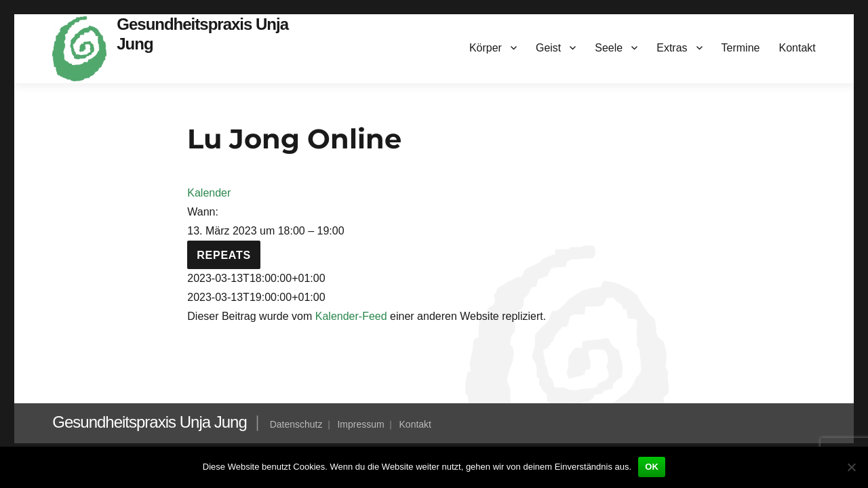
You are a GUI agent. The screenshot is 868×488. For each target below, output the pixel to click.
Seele (609, 48)
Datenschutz (296, 424)
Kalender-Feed (351, 316)
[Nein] (851, 467)
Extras (672, 48)
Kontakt (797, 48)
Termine (741, 48)
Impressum (360, 424)
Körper (486, 48)
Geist (548, 48)
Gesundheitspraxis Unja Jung (150, 422)
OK (652, 467)
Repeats (224, 255)
